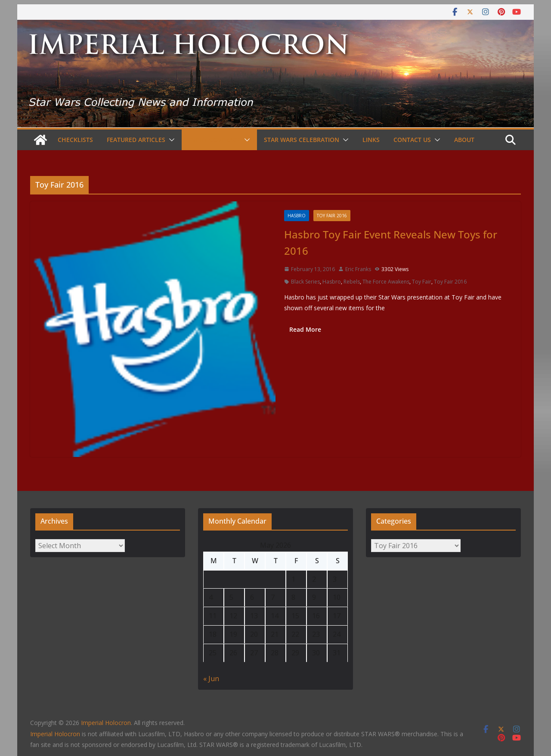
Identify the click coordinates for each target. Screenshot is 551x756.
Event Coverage (215, 140)
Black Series (305, 282)
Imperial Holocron (55, 734)
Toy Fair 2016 (332, 216)
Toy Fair (422, 282)
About (464, 140)
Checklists (75, 140)
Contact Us (412, 140)
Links (371, 140)
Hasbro (297, 216)
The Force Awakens (386, 282)
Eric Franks (358, 269)
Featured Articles (136, 140)
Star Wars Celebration (302, 140)
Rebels (352, 282)
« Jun (211, 679)
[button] (170, 140)
